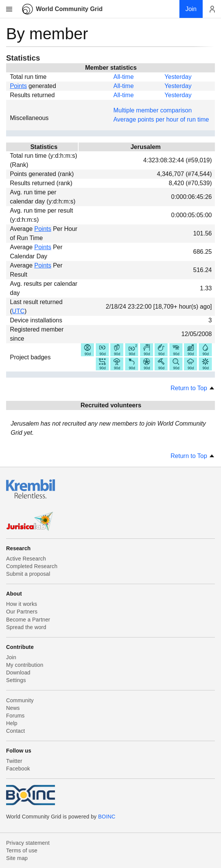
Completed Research (32, 566)
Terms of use (22, 850)
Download (18, 673)
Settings (16, 680)
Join (11, 657)
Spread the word (26, 627)
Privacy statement (28, 843)
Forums (15, 716)
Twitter (14, 761)
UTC (18, 311)
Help (12, 723)
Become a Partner (28, 620)
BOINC (107, 817)
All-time (123, 77)
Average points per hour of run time (161, 119)
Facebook (18, 769)
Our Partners (22, 612)
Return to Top (193, 388)
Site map (17, 858)
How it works (22, 604)
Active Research (26, 559)
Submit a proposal (28, 574)
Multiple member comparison (152, 110)
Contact (15, 731)
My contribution (25, 665)
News (13, 708)
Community (20, 700)
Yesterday (178, 77)
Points (18, 86)
